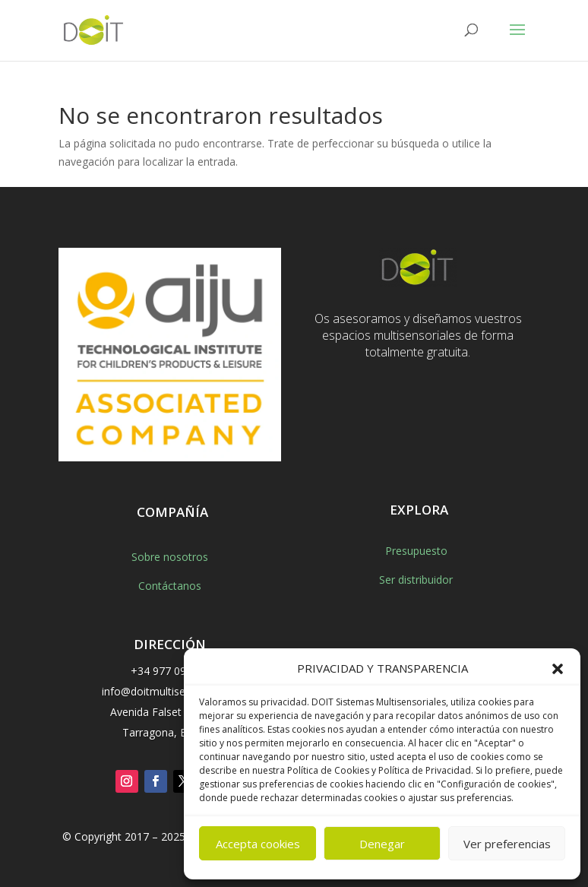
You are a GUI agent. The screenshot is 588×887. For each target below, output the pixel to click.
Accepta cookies (258, 844)
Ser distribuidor (416, 580)
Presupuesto (416, 551)
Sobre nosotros (170, 557)
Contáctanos (170, 586)
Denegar (382, 844)
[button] (558, 669)
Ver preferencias (507, 844)
